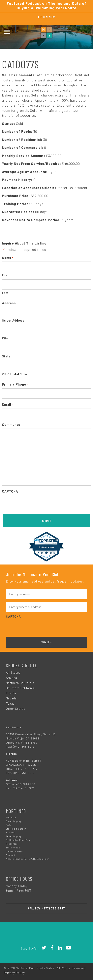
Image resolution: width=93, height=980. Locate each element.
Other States (16, 709)
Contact (11, 855)
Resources (12, 844)
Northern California (20, 683)
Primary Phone (15, 384)
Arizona (12, 678)
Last (5, 293)
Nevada (11, 698)
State (6, 356)
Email (7, 405)
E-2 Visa (11, 832)
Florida (11, 693)
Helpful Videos (14, 851)
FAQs (8, 825)
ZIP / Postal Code (15, 374)
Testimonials (13, 848)
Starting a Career (16, 829)
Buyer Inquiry (14, 821)
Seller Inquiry (14, 836)
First (5, 275)
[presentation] (32, 503)
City (5, 338)
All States (13, 672)
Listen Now (47, 17)
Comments (11, 424)
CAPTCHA (10, 491)
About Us (11, 817)
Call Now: (47, 908)
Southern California (20, 688)
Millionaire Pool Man (18, 840)
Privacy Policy (14, 973)
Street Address (13, 320)
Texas (10, 703)
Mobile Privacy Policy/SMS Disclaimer (27, 859)
